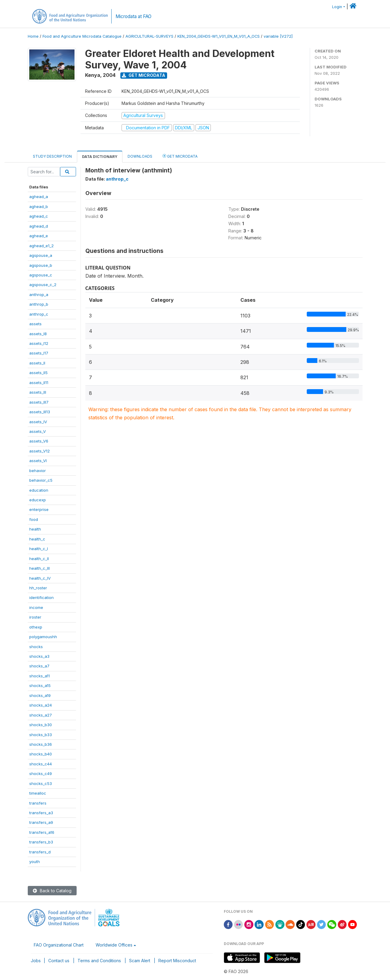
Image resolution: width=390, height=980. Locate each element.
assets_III (38, 392)
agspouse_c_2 (43, 285)
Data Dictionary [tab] (100, 157)
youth (35, 862)
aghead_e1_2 (41, 246)
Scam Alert (140, 961)
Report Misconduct (177, 961)
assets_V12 (40, 451)
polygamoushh (43, 637)
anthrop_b (39, 304)
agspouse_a (41, 255)
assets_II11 (39, 383)
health (35, 529)
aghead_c (39, 216)
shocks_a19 (40, 695)
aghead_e (39, 236)
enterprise (39, 509)
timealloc (38, 793)
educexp (38, 500)
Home (33, 36)
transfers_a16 (42, 832)
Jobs (36, 961)
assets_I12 (39, 343)
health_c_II (39, 559)
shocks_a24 (41, 705)
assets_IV (38, 422)
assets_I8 (38, 334)
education (39, 490)
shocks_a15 (40, 685)
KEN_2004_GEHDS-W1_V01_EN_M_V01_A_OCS (219, 36)
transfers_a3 (41, 813)
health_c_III (40, 568)
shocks (36, 647)
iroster (35, 617)
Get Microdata (144, 75)
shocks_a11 (40, 676)
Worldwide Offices (114, 945)
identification (41, 597)
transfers (38, 803)
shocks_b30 (41, 725)
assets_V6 (39, 441)
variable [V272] (278, 36)
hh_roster (38, 588)
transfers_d (40, 852)
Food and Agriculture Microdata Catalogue (82, 36)
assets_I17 (39, 353)
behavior (38, 471)
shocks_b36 (41, 744)
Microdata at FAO (133, 16)
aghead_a (39, 197)
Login (337, 7)
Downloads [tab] (140, 156)
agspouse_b (41, 265)
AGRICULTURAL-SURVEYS (149, 36)
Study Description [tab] (52, 156)
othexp (36, 627)
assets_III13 (40, 412)
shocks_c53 (41, 783)
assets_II (37, 363)
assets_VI (38, 461)
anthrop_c (39, 314)
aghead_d (39, 226)
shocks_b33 (41, 735)
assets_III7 (39, 402)
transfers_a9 (41, 822)
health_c (37, 539)
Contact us (59, 961)
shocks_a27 (41, 715)
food (34, 519)
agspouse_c (41, 275)
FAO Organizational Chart (59, 945)
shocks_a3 (39, 656)
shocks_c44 (41, 764)
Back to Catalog (52, 891)
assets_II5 (38, 373)
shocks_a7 (39, 666)
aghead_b (39, 206)
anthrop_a (39, 295)
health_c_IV (40, 578)
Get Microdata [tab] (180, 156)
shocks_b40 (41, 754)
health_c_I (39, 549)
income (36, 607)
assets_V (38, 431)
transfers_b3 (41, 842)
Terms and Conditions (99, 961)
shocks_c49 (41, 774)
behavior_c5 (41, 480)
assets (35, 324)
